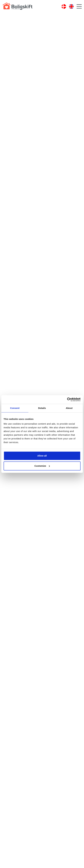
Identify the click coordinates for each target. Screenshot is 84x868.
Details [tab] (42, 408)
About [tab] (69, 408)
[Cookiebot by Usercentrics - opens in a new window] (67, 399)
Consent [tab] (15, 408)
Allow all (42, 456)
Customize (42, 466)
